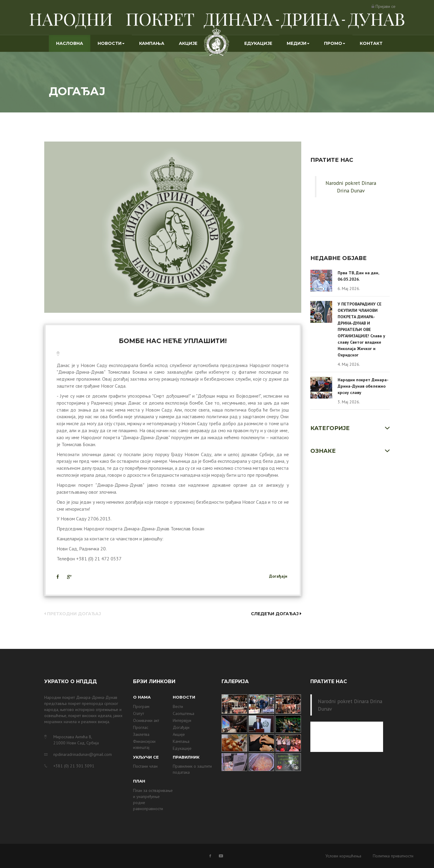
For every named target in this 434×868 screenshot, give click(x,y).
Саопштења (184, 713)
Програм (141, 706)
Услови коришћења (343, 856)
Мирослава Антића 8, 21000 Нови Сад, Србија (76, 740)
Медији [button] (298, 43)
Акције (188, 43)
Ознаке (323, 451)
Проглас (141, 727)
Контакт (371, 43)
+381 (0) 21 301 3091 (74, 766)
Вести (178, 706)
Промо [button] (335, 43)
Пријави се (386, 6)
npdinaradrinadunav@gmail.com (83, 754)
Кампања (152, 43)
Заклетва (141, 734)
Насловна (73, 43)
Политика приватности (393, 856)
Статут (139, 713)
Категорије (330, 428)
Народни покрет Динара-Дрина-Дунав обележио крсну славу (363, 386)
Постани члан (145, 766)
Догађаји (278, 576)
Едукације (258, 43)
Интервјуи (182, 720)
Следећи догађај (276, 614)
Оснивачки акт (146, 720)
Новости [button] (111, 43)
